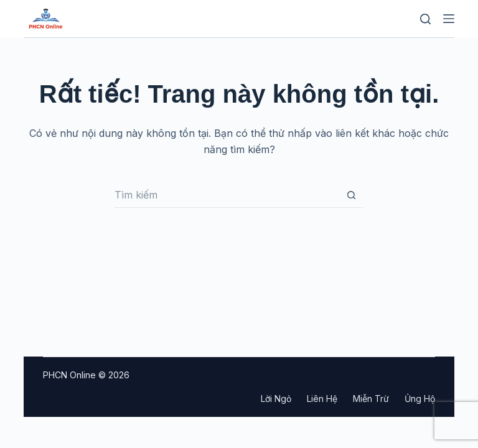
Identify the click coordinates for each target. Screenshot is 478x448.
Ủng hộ (420, 399)
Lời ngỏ (276, 399)
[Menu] (449, 19)
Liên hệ (322, 399)
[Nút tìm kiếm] (351, 195)
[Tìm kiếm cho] (227, 195)
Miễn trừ (371, 399)
